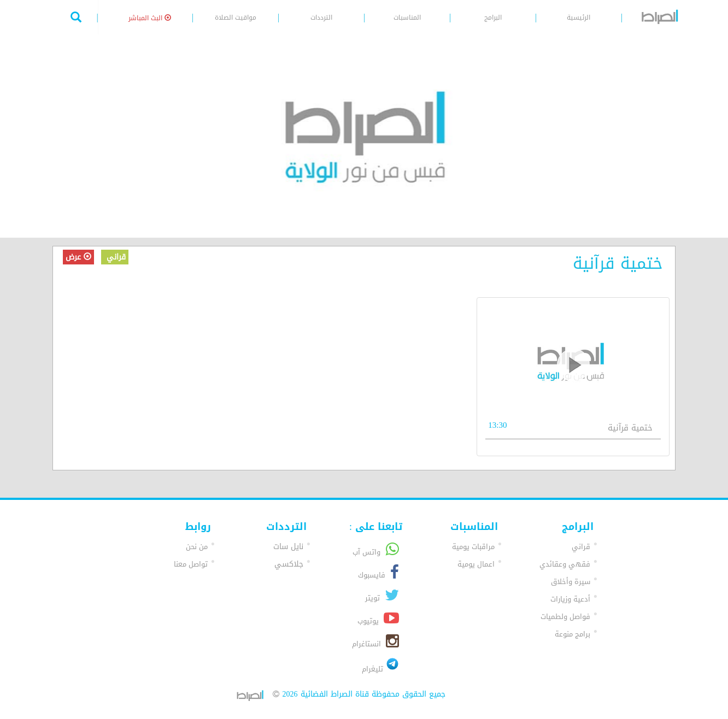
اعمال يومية (476, 564)
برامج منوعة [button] (573, 634)
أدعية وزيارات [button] (570, 599)
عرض (78, 257)
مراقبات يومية (473, 547)
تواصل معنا (191, 564)
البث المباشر (150, 18)
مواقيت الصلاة (236, 17)
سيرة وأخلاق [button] (571, 582)
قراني (115, 257)
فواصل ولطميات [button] (565, 617)
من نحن (197, 547)
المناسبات (407, 17)
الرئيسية (579, 17)
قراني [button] (581, 547)
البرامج (493, 17)
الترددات (321, 17)
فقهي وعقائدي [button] (565, 564)
